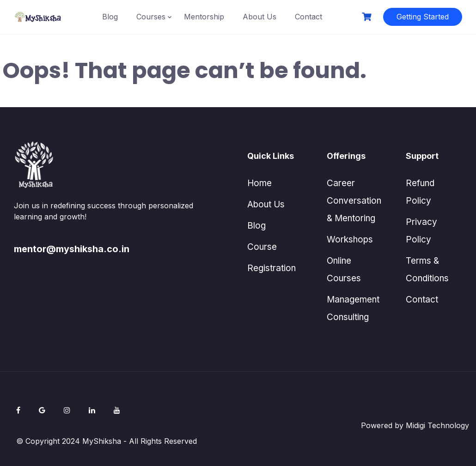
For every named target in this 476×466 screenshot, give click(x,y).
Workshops (350, 239)
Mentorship (204, 17)
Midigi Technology (437, 425)
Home (259, 183)
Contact (308, 17)
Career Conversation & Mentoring (354, 201)
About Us (259, 17)
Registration (272, 268)
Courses (151, 17)
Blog (110, 17)
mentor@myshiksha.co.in (72, 249)
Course (262, 247)
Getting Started (423, 17)
